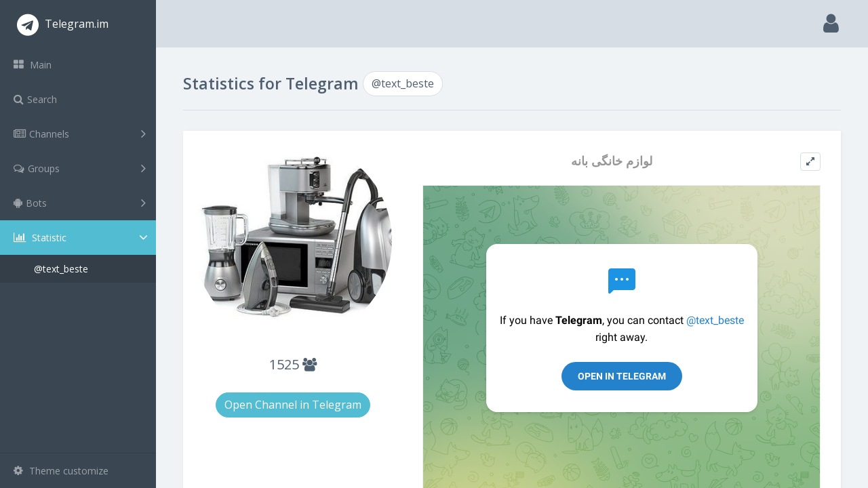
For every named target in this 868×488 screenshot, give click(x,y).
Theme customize (61, 471)
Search (35, 99)
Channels (80, 134)
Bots (80, 203)
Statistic (82, 238)
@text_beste (61, 269)
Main (33, 65)
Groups (80, 168)
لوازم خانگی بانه (612, 161)
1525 (293, 364)
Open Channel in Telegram (293, 405)
